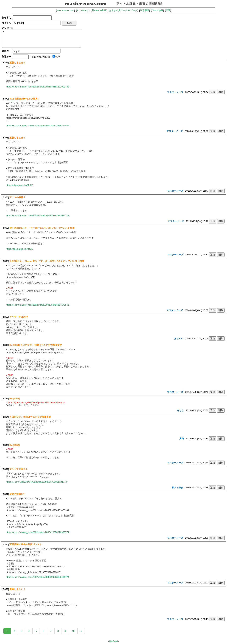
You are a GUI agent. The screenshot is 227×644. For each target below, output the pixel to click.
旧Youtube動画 (99, 10)
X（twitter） (83, 10)
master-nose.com (66, 10)
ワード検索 (157, 10)
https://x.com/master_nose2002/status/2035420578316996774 (38, 532)
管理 (168, 10)
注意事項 (145, 10)
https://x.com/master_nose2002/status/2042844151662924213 (38, 216)
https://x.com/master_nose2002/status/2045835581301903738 (38, 87)
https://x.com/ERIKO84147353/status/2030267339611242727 (37, 482)
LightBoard (113, 641)
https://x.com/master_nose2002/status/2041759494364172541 (38, 305)
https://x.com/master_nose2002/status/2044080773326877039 (38, 125)
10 (73, 631)
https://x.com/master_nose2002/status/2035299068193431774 (38, 577)
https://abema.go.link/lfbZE (20, 185)
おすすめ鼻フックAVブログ (123, 10)
